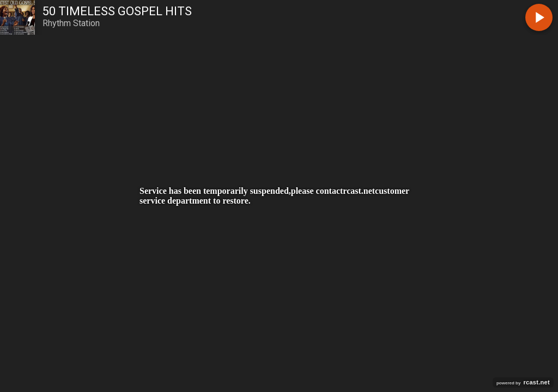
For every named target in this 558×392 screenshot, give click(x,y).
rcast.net (359, 191)
